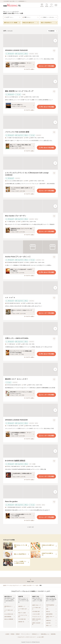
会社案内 (7, 634)
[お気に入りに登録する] (54, 51)
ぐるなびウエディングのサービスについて (26, 637)
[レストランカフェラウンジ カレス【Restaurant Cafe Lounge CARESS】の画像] (30, 163)
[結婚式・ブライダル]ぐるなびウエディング (12, 585)
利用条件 (18, 634)
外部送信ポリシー (36, 634)
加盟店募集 (53, 634)
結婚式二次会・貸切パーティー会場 (30, 585)
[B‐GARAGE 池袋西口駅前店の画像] (30, 451)
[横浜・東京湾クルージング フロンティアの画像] (30, 81)
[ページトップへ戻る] (30, 580)
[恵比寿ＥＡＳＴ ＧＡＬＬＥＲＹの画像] (30, 369)
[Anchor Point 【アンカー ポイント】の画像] (30, 247)
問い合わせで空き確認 (46, 107)
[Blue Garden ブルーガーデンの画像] (30, 206)
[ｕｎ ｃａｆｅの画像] (30, 288)
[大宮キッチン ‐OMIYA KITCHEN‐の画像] (30, 329)
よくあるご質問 (40, 637)
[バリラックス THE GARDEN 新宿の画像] (30, 122)
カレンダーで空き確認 (46, 66)
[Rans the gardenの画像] (30, 492)
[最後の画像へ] (55, 41)
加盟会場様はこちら (45, 634)
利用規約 (13, 634)
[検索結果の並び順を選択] (53, 31)
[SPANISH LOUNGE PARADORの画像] (30, 41)
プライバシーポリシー (26, 634)
